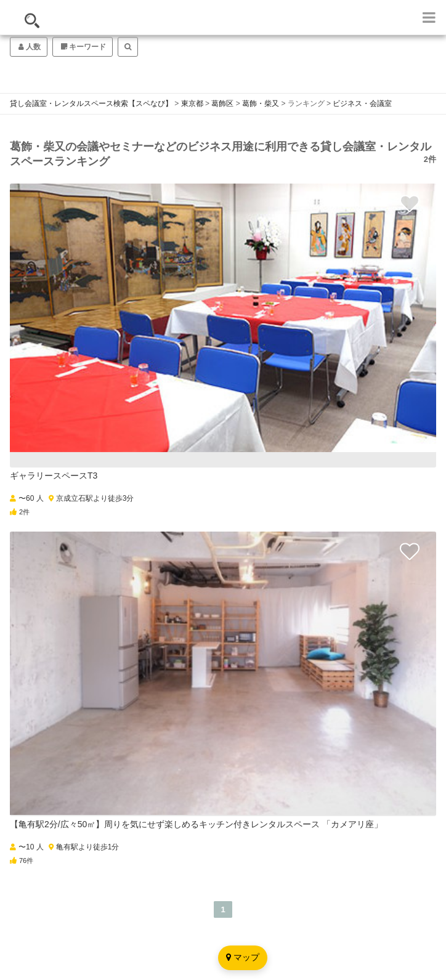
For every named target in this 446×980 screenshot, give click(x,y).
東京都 (192, 103)
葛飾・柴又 (261, 103)
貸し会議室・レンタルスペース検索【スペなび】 (91, 103)
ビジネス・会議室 (362, 103)
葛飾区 (222, 103)
